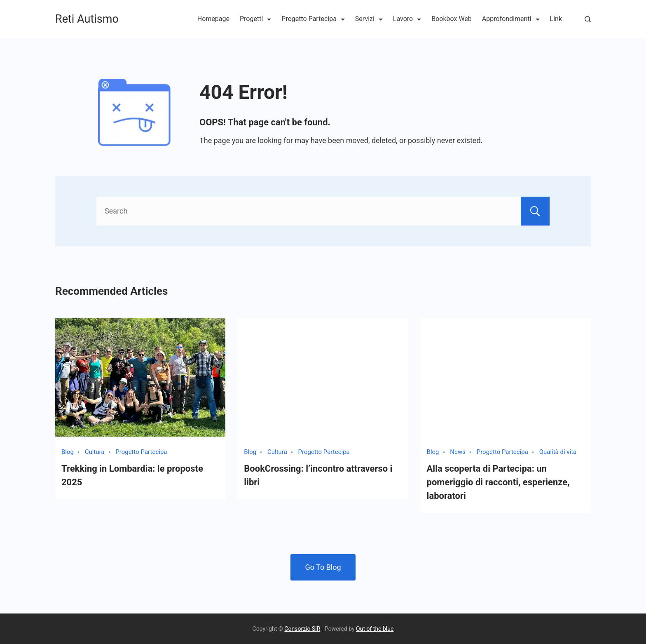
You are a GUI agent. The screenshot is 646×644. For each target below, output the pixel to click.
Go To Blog (323, 567)
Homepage (213, 19)
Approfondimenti (511, 19)
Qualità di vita (558, 452)
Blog (68, 452)
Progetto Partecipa (313, 19)
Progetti (255, 19)
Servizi (369, 19)
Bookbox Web (452, 19)
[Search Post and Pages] (588, 19)
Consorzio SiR (302, 629)
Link (556, 19)
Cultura (95, 452)
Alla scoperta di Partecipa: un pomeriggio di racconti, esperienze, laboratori (498, 482)
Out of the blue (375, 629)
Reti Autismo (87, 19)
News (458, 452)
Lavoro (407, 19)
